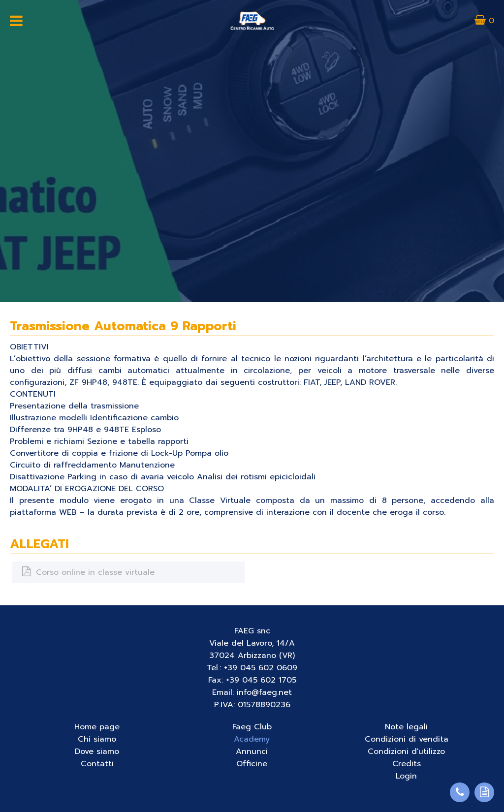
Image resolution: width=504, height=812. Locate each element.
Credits (407, 764)
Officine (252, 764)
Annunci (252, 751)
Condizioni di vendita (407, 739)
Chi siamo (97, 739)
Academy (252, 739)
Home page (97, 727)
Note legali (406, 727)
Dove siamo (97, 751)
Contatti (97, 764)
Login (406, 776)
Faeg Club (252, 727)
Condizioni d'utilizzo (406, 751)
